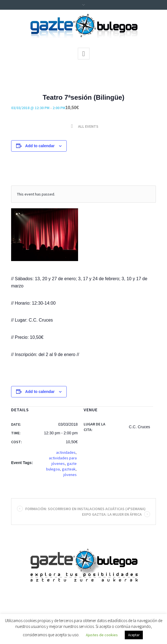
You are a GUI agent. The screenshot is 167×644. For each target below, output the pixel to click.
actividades (66, 452)
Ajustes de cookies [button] (102, 635)
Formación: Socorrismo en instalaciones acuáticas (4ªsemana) (82, 509)
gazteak (69, 469)
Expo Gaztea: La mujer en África (115, 514)
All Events (88, 126)
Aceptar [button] (134, 635)
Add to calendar (40, 146)
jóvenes (70, 475)
